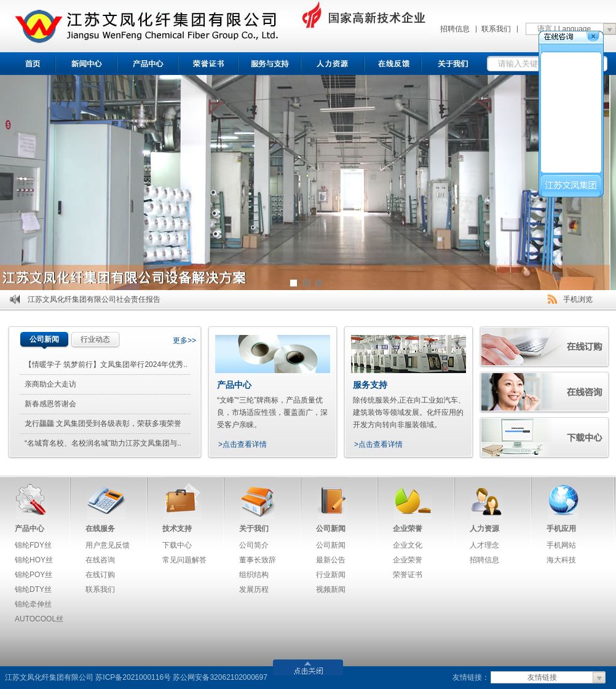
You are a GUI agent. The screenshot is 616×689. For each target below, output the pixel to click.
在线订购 (100, 575)
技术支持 (177, 529)
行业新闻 (331, 575)
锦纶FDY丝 (33, 545)
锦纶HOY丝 (34, 560)
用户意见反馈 (108, 545)
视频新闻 (331, 589)
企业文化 (408, 545)
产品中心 (148, 64)
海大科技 (561, 560)
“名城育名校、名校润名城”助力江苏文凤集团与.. (103, 443)
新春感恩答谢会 (50, 404)
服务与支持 (270, 64)
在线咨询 (100, 560)
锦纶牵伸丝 (33, 604)
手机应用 (561, 529)
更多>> (184, 341)
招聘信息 (455, 29)
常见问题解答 (184, 560)
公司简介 (254, 545)
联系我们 (496, 29)
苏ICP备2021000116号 (133, 677)
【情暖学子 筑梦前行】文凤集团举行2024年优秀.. (106, 364)
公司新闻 (44, 339)
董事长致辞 (258, 560)
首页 (28, 64)
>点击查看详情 (243, 444)
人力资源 (484, 529)
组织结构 (254, 575)
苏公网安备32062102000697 (220, 677)
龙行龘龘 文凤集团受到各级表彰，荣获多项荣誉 (103, 423)
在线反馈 (394, 64)
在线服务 (100, 529)
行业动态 (95, 339)
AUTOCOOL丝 (39, 619)
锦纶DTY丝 (33, 589)
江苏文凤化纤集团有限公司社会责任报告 (94, 299)
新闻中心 (87, 64)
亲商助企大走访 (50, 384)
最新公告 (331, 560)
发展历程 (254, 589)
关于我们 (454, 64)
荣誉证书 (209, 64)
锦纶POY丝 (34, 575)
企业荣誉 (408, 529)
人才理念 (484, 545)
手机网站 (561, 545)
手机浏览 (578, 299)
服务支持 (370, 385)
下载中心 (177, 545)
